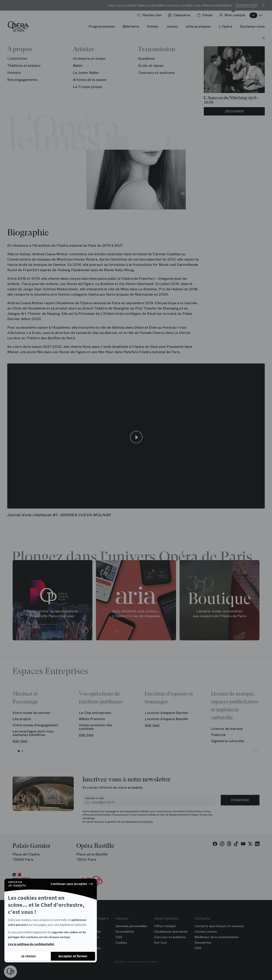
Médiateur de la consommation (217, 937)
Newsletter (203, 943)
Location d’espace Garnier (167, 713)
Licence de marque (227, 729)
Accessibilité (125, 932)
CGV (119, 937)
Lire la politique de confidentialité (31, 944)
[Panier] (206, 15)
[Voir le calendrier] (180, 15)
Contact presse (206, 932)
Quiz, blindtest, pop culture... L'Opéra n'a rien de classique (136, 614)
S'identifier (246, 5)
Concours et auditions (170, 937)
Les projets (22, 719)
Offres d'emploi (165, 926)
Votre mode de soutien (31, 713)
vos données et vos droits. (137, 822)
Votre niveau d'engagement (35, 725)
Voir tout (20, 741)
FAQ (198, 948)
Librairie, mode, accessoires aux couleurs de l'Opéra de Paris (219, 614)
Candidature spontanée (171, 932)
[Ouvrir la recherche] (150, 15)
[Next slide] (256, 752)
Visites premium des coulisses (96, 727)
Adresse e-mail (95, 798)
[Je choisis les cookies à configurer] (28, 956)
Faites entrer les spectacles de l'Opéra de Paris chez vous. (53, 614)
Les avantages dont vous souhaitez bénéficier (33, 733)
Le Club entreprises (95, 713)
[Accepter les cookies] (73, 956)
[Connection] (233, 15)
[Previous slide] (247, 752)
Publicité (218, 735)
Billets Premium (92, 719)
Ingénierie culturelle (228, 741)
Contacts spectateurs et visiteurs (219, 926)
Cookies (121, 943)
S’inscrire (240, 800)
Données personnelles (131, 926)
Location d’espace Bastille (166, 719)
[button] (10, 972)
